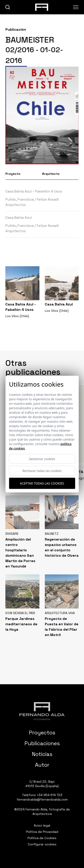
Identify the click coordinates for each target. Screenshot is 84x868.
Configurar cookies (42, 844)
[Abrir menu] (76, 7)
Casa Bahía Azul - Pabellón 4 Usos (34, 191)
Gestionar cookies (42, 459)
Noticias (42, 754)
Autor (42, 765)
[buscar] (8, 7)
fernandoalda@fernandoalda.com (42, 799)
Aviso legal (42, 825)
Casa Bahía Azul (18, 218)
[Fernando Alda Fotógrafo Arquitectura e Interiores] (42, 711)
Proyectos (42, 733)
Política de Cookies (42, 838)
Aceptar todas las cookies (42, 483)
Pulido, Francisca (19, 199)
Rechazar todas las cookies (42, 471)
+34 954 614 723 (50, 795)
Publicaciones (42, 743)
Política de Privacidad (42, 832)
